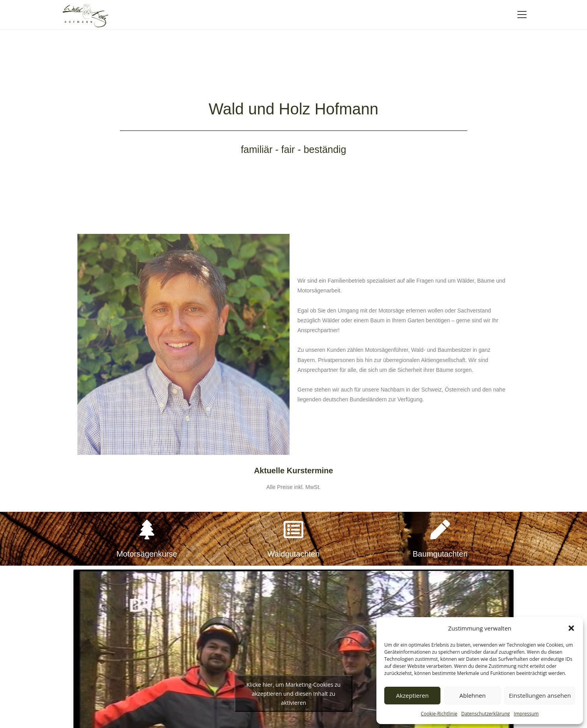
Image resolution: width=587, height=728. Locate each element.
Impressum (526, 714)
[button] (571, 628)
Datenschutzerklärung (486, 714)
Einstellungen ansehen (540, 695)
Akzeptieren (412, 695)
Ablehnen (472, 695)
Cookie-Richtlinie (439, 714)
